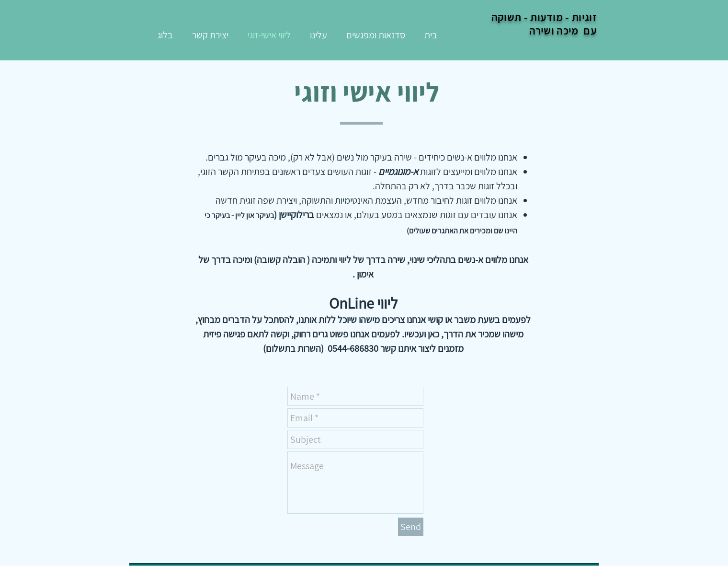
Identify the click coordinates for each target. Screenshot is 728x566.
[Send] (411, 527)
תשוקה (506, 17)
